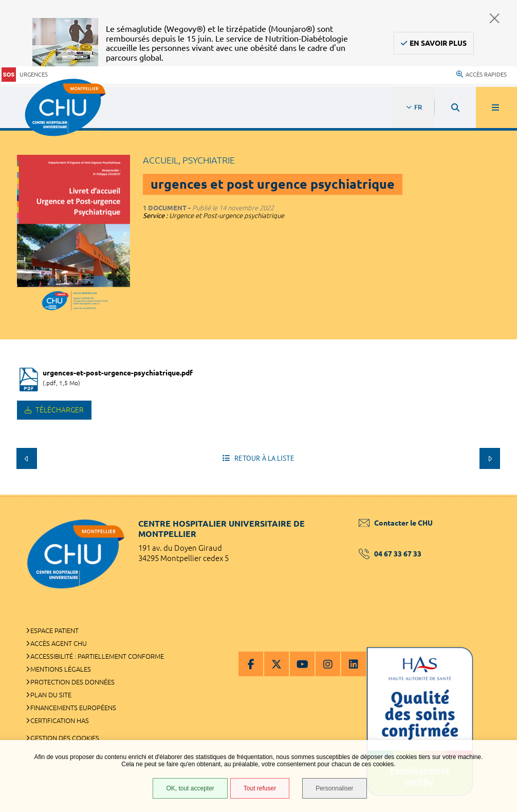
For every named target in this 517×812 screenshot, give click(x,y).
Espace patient (54, 630)
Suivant (490, 458)
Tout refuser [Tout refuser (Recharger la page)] (260, 788)
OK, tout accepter (190, 788)
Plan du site (51, 695)
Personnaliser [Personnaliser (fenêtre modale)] (334, 788)
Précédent (27, 458)
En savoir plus (438, 43)
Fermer (495, 18)
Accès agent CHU (59, 643)
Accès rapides (482, 75)
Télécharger (59, 410)
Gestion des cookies (65, 738)
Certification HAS (60, 720)
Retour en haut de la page (491, 495)
